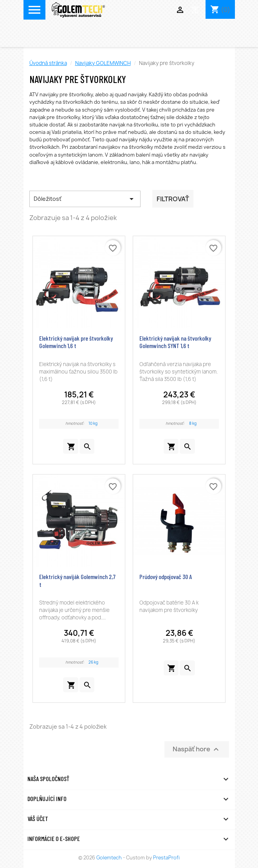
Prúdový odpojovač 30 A (166, 577)
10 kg (93, 423)
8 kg (193, 423)
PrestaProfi (166, 858)
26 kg (93, 662)
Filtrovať (173, 199)
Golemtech (110, 858)
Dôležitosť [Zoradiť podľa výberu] (85, 199)
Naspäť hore (197, 750)
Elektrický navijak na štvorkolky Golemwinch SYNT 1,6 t (175, 342)
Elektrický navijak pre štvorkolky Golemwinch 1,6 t (76, 342)
